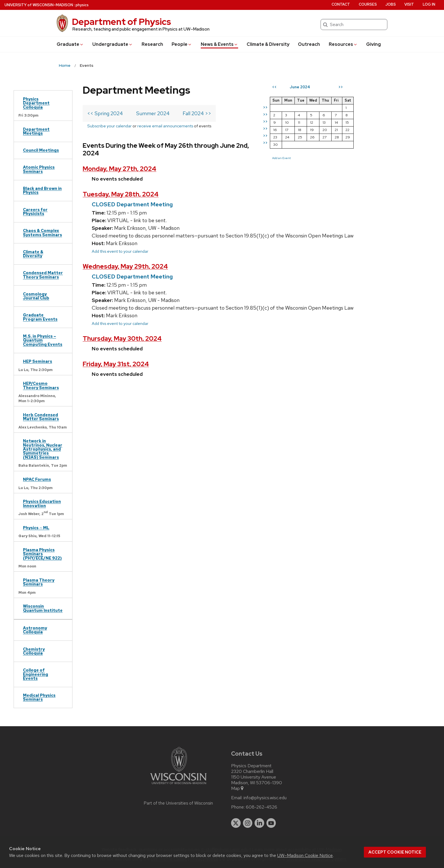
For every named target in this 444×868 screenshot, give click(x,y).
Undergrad (113, 44)
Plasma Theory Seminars (39, 582)
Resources (343, 44)
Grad (70, 44)
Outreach (309, 44)
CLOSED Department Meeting (132, 204)
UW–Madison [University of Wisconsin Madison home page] (39, 5)
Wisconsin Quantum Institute (43, 608)
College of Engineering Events (36, 674)
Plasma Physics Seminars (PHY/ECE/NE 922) (42, 554)
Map (238, 788)
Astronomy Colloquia (35, 630)
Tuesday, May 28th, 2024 (121, 194)
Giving (373, 44)
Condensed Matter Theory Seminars (43, 275)
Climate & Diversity (268, 44)
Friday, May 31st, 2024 (116, 364)
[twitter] (236, 823)
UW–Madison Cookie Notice (305, 855)
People (182, 44)
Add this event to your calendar (120, 251)
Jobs (391, 4)
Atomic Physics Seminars (39, 169)
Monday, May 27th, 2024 (119, 169)
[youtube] (271, 823)
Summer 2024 (153, 113)
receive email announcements (165, 126)
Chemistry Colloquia (34, 651)
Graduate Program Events (40, 317)
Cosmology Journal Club (36, 296)
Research (152, 44)
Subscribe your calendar (109, 126)
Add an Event (281, 158)
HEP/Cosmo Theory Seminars (41, 385)
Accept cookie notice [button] (395, 852)
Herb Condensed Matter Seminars (41, 417)
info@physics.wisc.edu (265, 798)
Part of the (178, 803)
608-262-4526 (262, 807)
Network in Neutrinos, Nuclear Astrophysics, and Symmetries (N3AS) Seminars (43, 449)
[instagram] (248, 823)
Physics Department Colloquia (36, 103)
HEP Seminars (38, 361)
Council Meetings (41, 150)
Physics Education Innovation (42, 503)
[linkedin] (259, 823)
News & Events (219, 44)
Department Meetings (36, 131)
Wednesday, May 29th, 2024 (125, 266)
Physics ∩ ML (36, 528)
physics (82, 5)
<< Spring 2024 (105, 113)
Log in (429, 4)
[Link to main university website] (178, 785)
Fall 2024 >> (197, 113)
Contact (341, 4)
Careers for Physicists (35, 212)
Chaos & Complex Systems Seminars (42, 232)
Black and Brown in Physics (42, 190)
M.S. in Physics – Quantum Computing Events (43, 340)
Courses (368, 4)
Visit (409, 4)
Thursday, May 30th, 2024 (122, 339)
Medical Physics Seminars (39, 697)
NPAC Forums (37, 479)
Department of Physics (121, 22)
